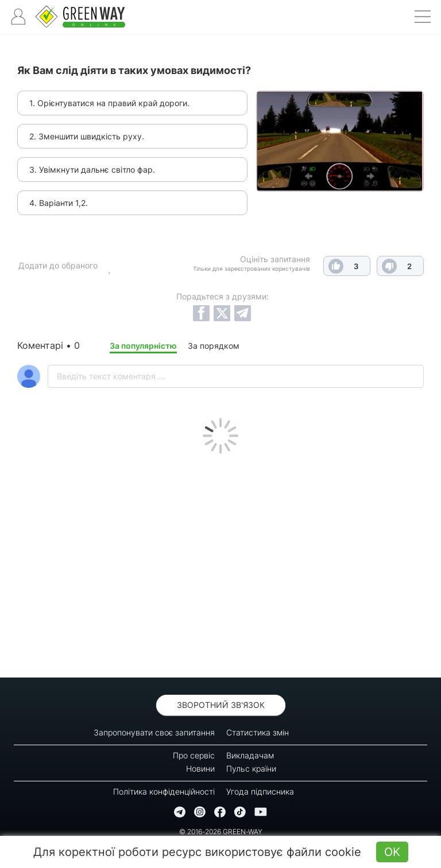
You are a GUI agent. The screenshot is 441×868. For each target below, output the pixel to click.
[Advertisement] (220, 563)
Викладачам (250, 755)
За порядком (214, 346)
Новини (200, 768)
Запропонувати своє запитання (154, 732)
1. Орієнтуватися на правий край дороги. (109, 103)
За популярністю (143, 346)
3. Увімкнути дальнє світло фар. (92, 170)
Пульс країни (251, 768)
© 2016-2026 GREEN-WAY (221, 832)
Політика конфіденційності (164, 791)
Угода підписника (260, 791)
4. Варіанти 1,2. (59, 203)
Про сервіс (194, 755)
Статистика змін (258, 732)
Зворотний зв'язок (221, 705)
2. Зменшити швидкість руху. (87, 136)
